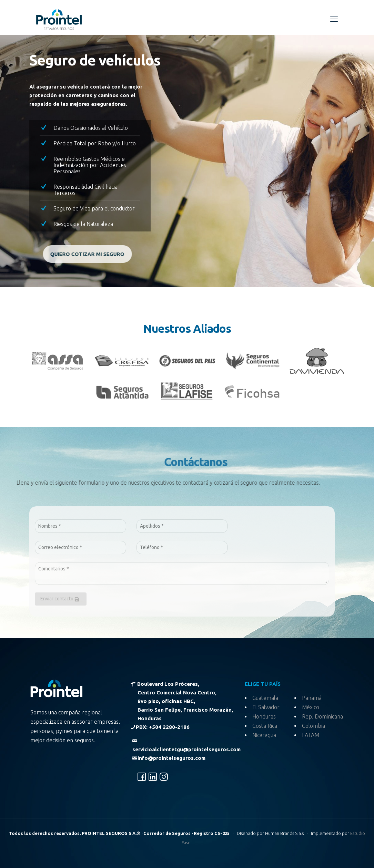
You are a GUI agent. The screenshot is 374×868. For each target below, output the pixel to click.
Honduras (264, 716)
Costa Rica (265, 726)
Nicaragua (264, 735)
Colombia (314, 726)
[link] (58, 361)
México (311, 707)
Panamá (312, 698)
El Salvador (266, 707)
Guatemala (265, 698)
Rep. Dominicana (322, 716)
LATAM (311, 735)
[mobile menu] (334, 19)
